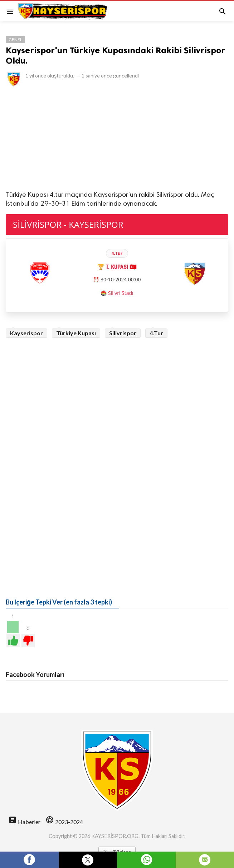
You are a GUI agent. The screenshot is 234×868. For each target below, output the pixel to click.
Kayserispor (26, 333)
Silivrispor (123, 333)
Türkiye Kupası (76, 333)
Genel (15, 39)
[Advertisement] (117, 138)
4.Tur (156, 333)
